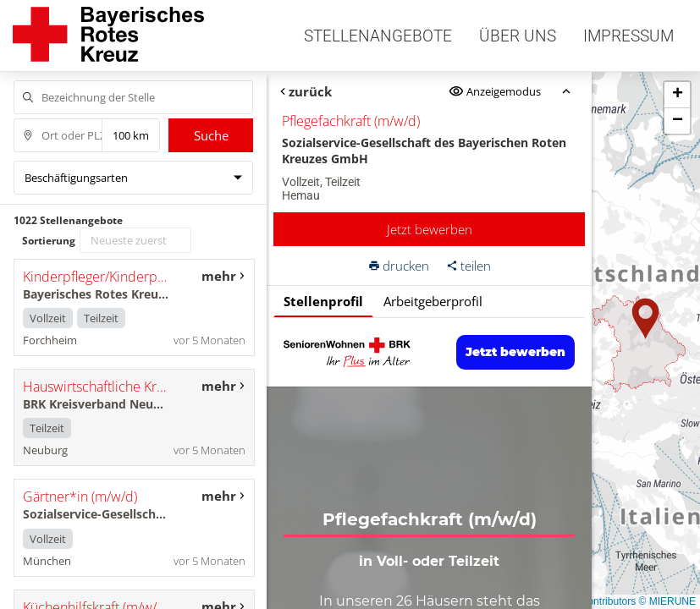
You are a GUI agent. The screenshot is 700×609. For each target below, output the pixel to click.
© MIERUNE (667, 601)
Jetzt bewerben (430, 229)
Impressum (628, 36)
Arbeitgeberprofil (433, 301)
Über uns (518, 36)
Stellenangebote (378, 36)
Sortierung (49, 241)
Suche (211, 135)
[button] (646, 319)
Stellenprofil (323, 301)
